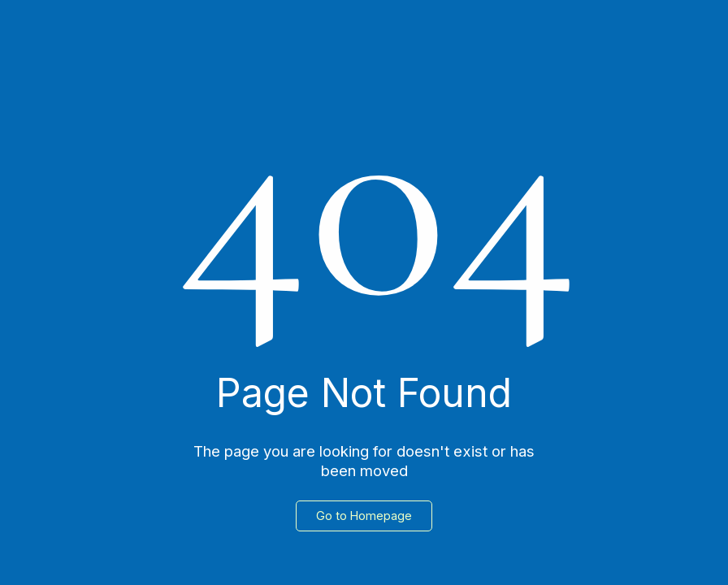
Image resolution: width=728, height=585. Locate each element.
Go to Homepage (364, 516)
